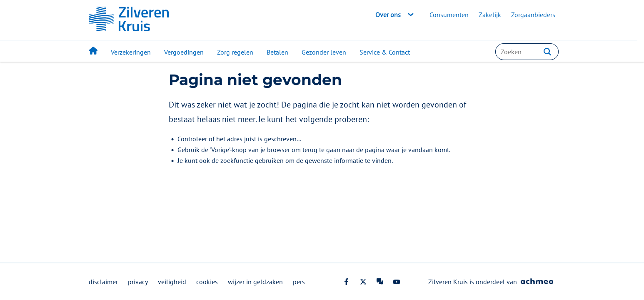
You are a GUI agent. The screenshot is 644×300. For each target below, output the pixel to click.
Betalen (277, 52)
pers (299, 282)
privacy (138, 282)
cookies (207, 282)
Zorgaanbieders (533, 15)
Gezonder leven (324, 52)
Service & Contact (385, 52)
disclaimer (103, 282)
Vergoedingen (184, 52)
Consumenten (449, 15)
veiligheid (172, 282)
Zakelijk (490, 15)
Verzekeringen (131, 52)
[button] (547, 52)
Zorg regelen (235, 52)
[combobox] (527, 52)
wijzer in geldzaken (255, 282)
